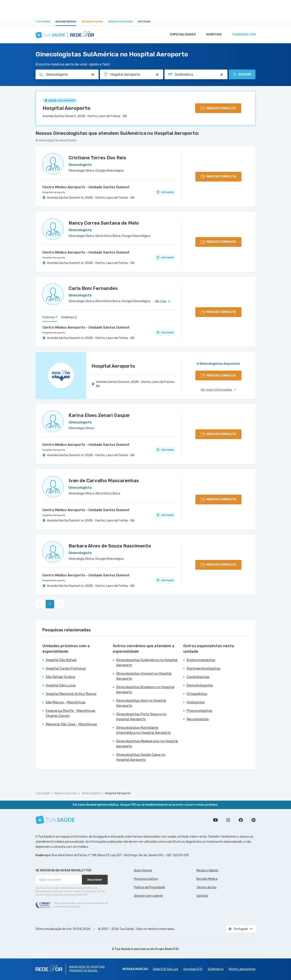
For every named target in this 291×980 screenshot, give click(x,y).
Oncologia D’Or (193, 969)
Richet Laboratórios (242, 969)
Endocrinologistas (201, 660)
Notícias (144, 22)
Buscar (242, 74)
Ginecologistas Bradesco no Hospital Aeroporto (145, 690)
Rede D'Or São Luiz (166, 969)
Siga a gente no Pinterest (254, 820)
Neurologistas (198, 719)
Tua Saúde (43, 22)
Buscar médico (66, 22)
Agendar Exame (92, 22)
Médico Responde (121, 22)
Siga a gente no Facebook (241, 820)
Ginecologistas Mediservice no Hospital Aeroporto (147, 744)
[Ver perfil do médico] (53, 164)
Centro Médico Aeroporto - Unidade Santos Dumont (86, 187)
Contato (202, 896)
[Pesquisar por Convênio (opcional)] (222, 75)
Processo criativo (146, 879)
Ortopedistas (197, 694)
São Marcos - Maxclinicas (66, 702)
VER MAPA (165, 192)
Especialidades (181, 35)
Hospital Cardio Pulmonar (66, 668)
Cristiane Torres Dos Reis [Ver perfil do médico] (97, 158)
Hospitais (213, 35)
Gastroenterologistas (203, 668)
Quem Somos (143, 870)
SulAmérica (216, 969)
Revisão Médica (207, 879)
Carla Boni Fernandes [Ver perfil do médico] (93, 288)
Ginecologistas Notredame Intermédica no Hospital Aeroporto (143, 730)
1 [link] (50, 604)
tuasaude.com (243, 35)
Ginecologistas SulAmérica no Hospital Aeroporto (147, 663)
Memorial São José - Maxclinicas (71, 724)
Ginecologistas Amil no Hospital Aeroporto (141, 703)
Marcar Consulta (66, 793)
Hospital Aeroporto (66, 108)
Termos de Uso (206, 887)
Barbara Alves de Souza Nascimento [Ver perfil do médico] (110, 546)
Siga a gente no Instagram (228, 820)
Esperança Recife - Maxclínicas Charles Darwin (70, 713)
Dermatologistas (200, 685)
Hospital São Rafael (61, 660)
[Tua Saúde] (55, 820)
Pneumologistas (199, 711)
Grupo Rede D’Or (167, 949)
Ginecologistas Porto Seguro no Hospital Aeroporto (141, 717)
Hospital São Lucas (61, 685)
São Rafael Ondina (60, 677)
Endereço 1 (50, 317)
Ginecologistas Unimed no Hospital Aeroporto (144, 676)
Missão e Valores (207, 870)
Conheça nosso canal (215, 820)
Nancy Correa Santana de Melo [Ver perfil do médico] (104, 223)
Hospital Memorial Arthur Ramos (71, 694)
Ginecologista (91, 793)
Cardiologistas (198, 677)
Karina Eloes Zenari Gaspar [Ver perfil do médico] (99, 415)
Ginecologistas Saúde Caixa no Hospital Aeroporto (141, 757)
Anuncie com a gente (148, 896)
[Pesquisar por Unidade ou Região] (157, 75)
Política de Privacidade (150, 887)
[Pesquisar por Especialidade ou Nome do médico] (93, 75)
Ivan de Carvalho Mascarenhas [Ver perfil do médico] (104, 481)
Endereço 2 (69, 317)
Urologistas (196, 702)
